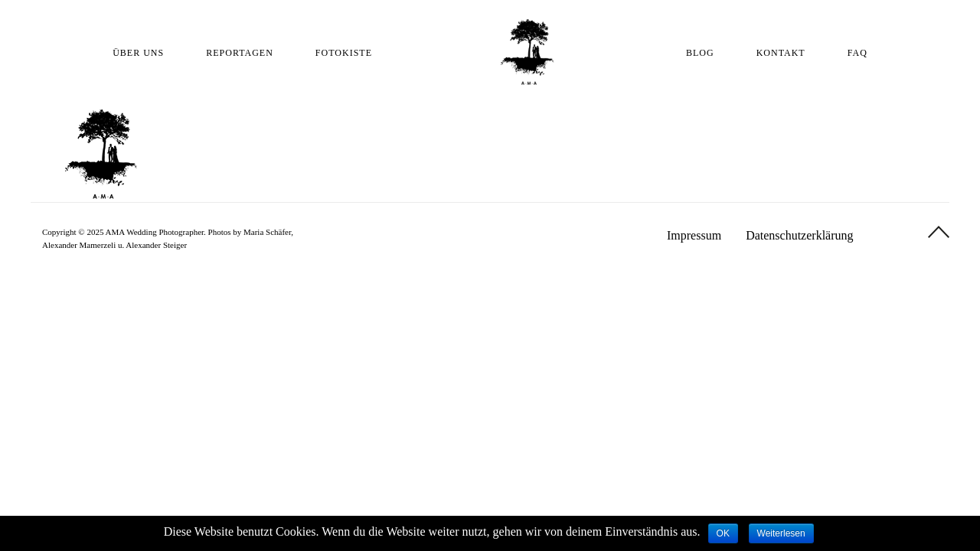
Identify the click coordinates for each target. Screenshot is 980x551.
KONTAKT (781, 53)
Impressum (694, 235)
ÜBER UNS (138, 53)
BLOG (700, 53)
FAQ (857, 53)
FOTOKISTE (344, 53)
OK (723, 533)
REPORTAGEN (240, 53)
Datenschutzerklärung (799, 235)
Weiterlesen (781, 533)
